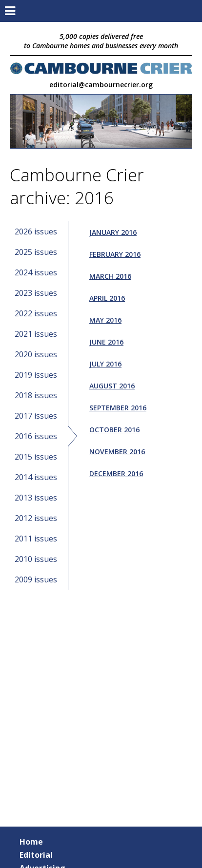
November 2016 (117, 452)
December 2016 (116, 473)
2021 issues (36, 334)
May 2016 (105, 320)
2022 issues (36, 313)
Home (31, 842)
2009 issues (36, 579)
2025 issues (36, 252)
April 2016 (107, 298)
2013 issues (36, 498)
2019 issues (36, 375)
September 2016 (118, 408)
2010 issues (36, 559)
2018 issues (36, 395)
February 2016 (115, 254)
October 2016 (114, 430)
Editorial (36, 855)
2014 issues (36, 477)
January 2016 (113, 232)
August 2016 (112, 386)
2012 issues (36, 518)
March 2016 (110, 276)
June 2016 (106, 342)
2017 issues (36, 416)
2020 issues (36, 354)
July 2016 (105, 364)
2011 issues (36, 539)
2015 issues (36, 457)
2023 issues (36, 293)
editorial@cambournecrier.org (101, 85)
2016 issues (36, 436)
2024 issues (36, 272)
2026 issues (36, 231)
